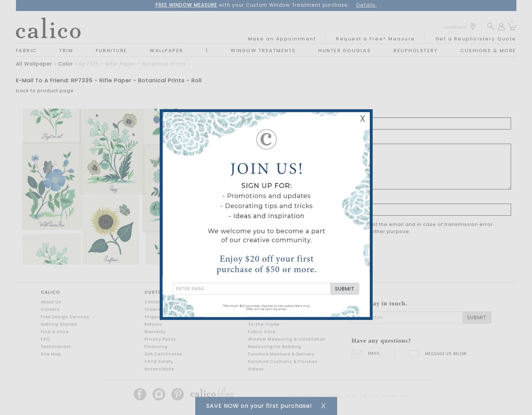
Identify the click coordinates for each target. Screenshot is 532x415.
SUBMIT (345, 289)
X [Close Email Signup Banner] (363, 119)
